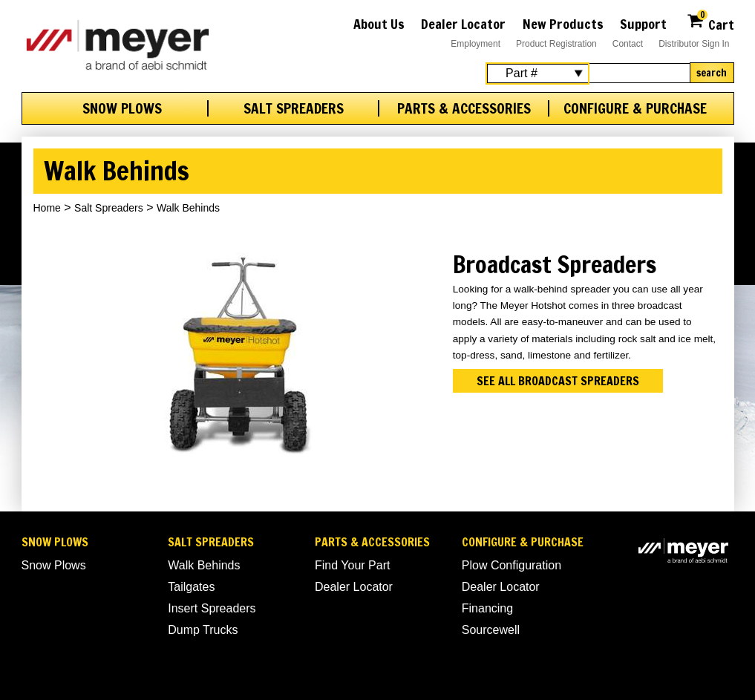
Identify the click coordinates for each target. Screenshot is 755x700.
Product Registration (556, 44)
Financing (487, 608)
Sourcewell (491, 630)
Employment (475, 44)
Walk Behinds (204, 565)
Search (712, 73)
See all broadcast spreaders (558, 381)
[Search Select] (537, 73)
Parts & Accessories (464, 108)
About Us (379, 24)
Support (643, 24)
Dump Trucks (203, 630)
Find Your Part (352, 565)
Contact (628, 44)
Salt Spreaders (294, 108)
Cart (710, 23)
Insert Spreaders (212, 608)
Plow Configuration (511, 565)
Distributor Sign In (694, 44)
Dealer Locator (463, 24)
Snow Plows (122, 108)
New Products (563, 24)
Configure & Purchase (635, 108)
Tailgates (191, 587)
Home (47, 208)
